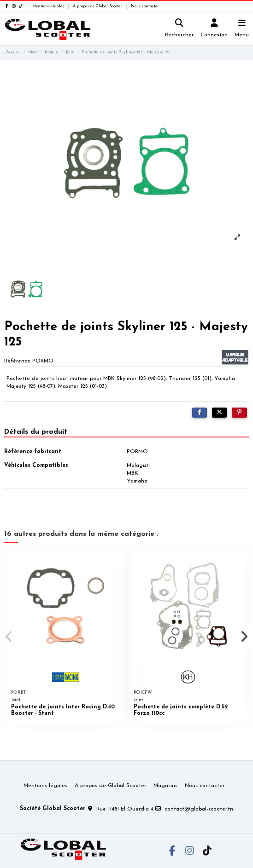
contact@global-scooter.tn (199, 809)
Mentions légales (49, 6)
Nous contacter (145, 6)
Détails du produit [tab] (36, 432)
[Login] (214, 29)
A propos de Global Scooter (98, 6)
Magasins (165, 786)
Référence (17, 361)
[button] (9, 637)
